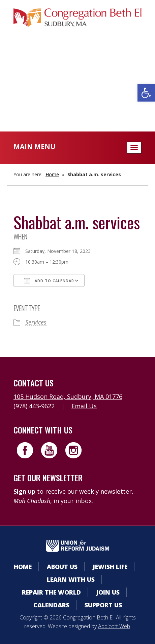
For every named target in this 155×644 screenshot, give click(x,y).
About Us (62, 567)
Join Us (108, 592)
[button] (146, 93)
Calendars (77, 72)
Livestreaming (78, 99)
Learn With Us (71, 579)
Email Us (84, 406)
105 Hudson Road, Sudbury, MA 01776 (68, 396)
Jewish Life (110, 567)
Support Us (103, 605)
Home (52, 174)
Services (36, 322)
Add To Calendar (49, 280)
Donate (77, 86)
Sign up (24, 491)
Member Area (78, 59)
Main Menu (35, 146)
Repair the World (51, 592)
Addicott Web (114, 626)
